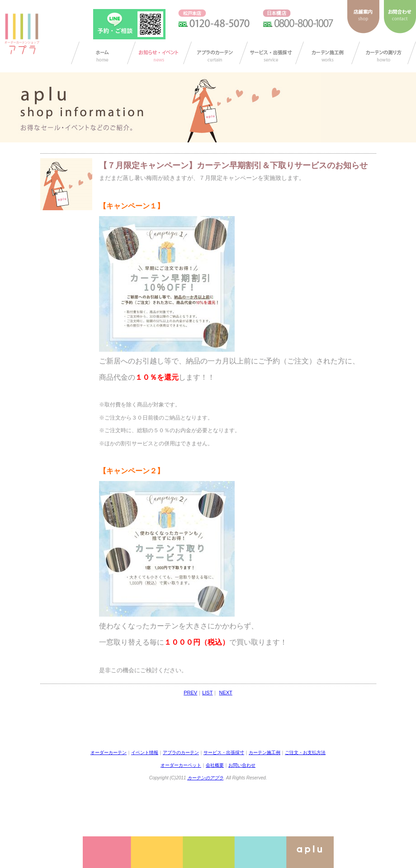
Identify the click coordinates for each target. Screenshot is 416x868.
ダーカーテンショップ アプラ (21, 34)
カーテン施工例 (328, 53)
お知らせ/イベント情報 (159, 53)
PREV (190, 693)
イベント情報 (145, 752)
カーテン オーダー (103, 53)
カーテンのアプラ (205, 778)
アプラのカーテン (215, 53)
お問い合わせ (242, 765)
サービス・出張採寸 (272, 53)
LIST (207, 693)
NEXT (225, 693)
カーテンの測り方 (384, 53)
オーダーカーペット (181, 765)
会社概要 (215, 765)
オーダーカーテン (109, 752)
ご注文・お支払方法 (305, 752)
